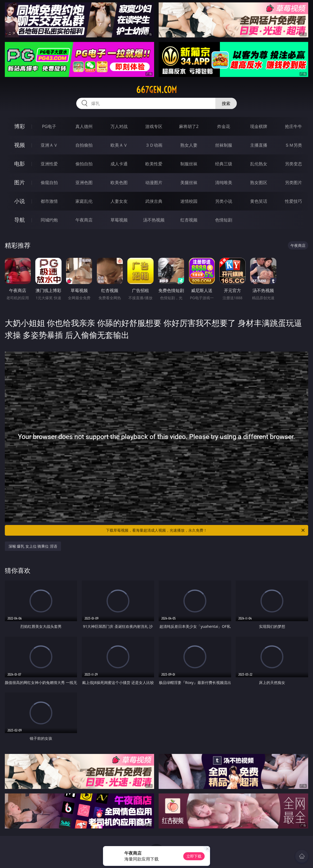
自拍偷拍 (84, 145)
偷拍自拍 (84, 164)
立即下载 (194, 856)
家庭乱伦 (84, 201)
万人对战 (119, 126)
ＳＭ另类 (293, 145)
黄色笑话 (259, 201)
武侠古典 (154, 201)
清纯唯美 (224, 182)
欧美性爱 (154, 164)
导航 (20, 220)
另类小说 (224, 201)
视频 (20, 145)
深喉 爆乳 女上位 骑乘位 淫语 (33, 546)
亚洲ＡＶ (49, 145)
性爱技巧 (293, 201)
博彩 (20, 126)
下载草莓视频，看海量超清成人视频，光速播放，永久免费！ (206, 530)
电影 (20, 164)
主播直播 (259, 145)
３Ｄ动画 (154, 145)
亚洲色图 (84, 182)
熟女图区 (259, 182)
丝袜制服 (224, 145)
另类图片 (293, 182)
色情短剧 (224, 220)
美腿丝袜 (189, 182)
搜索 (226, 103)
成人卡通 (119, 164)
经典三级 (224, 164)
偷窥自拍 (49, 182)
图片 (20, 182)
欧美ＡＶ (119, 145)
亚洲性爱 (49, 164)
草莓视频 (119, 220)
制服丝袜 (189, 164)
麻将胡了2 (189, 126)
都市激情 (49, 201)
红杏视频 (189, 220)
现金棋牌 (259, 126)
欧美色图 (119, 182)
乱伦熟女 (259, 164)
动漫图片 (154, 182)
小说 (20, 201)
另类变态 (293, 164)
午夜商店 (84, 220)
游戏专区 (154, 126)
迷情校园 (189, 201)
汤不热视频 (154, 220)
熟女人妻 (189, 145)
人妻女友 (119, 201)
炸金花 (224, 126)
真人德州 (84, 126)
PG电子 (49, 126)
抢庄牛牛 (293, 126)
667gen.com (156, 90)
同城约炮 (49, 220)
